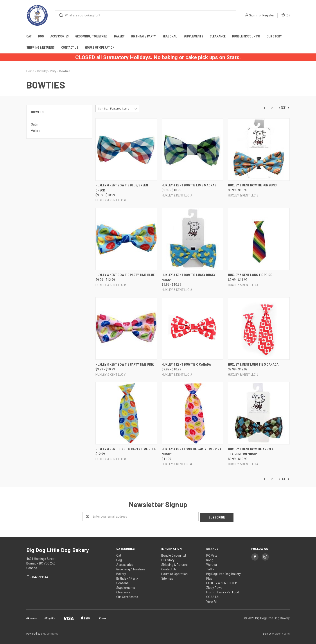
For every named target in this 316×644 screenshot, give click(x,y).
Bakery (119, 36)
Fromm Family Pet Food (223, 591)
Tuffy (210, 568)
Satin (35, 124)
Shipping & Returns (40, 48)
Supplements (193, 36)
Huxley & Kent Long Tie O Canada (253, 364)
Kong (210, 559)
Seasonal (170, 36)
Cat (29, 36)
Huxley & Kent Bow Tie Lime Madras (189, 185)
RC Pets (212, 555)
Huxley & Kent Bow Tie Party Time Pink (125, 364)
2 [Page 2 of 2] (272, 108)
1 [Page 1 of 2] (264, 108)
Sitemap (167, 578)
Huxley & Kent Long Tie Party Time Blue (126, 449)
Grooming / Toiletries (91, 36)
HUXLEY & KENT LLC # (222, 582)
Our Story (274, 36)
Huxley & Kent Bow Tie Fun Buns (252, 185)
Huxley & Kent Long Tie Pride (250, 275)
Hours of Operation (100, 48)
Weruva (212, 564)
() (286, 15)
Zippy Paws (214, 587)
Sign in (254, 15)
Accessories (59, 36)
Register (268, 15)
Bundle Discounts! (246, 36)
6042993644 (39, 576)
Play (209, 578)
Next (284, 108)
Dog (41, 36)
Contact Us (70, 48)
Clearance (218, 36)
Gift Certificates (127, 596)
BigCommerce (50, 633)
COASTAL (213, 596)
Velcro (36, 131)
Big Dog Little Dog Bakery (224, 573)
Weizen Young (281, 633)
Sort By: (103, 109)
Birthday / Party (144, 36)
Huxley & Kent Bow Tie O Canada (186, 364)
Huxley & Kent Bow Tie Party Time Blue (125, 275)
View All (212, 601)
